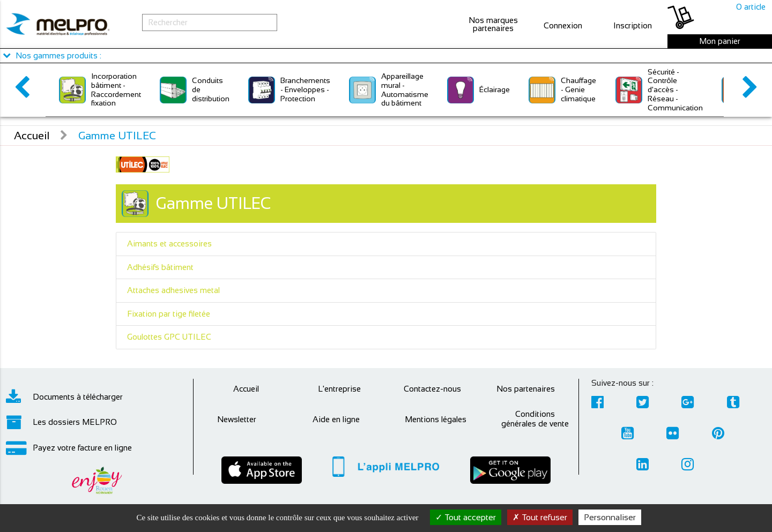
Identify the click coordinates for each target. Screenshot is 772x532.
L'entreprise (339, 389)
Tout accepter (466, 517)
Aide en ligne (336, 419)
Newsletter (237, 419)
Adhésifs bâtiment (160, 267)
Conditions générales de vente (535, 419)
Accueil (32, 136)
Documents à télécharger (64, 397)
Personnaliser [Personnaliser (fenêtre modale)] (610, 517)
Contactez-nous (432, 389)
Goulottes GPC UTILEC (169, 337)
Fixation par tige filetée (169, 314)
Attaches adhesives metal (173, 290)
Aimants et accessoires (169, 243)
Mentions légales (436, 419)
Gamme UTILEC (117, 136)
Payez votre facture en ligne (69, 448)
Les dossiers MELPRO (61, 422)
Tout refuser (540, 517)
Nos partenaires (526, 389)
